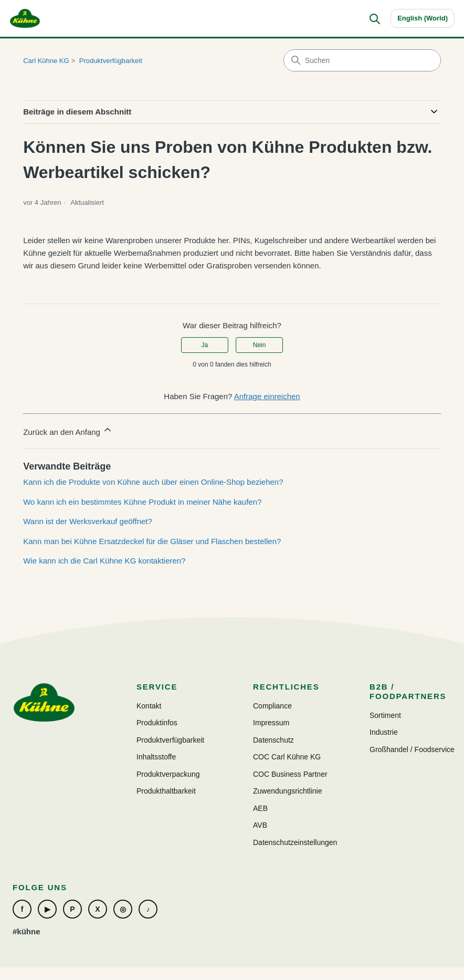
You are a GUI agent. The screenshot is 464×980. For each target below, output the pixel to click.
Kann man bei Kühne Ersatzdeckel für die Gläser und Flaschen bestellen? (152, 541)
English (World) (423, 18)
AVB (260, 825)
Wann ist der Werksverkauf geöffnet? (88, 521)
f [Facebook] (22, 909)
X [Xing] (97, 909)
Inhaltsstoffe (156, 757)
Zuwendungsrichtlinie (288, 791)
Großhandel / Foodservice (412, 749)
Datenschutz (273, 740)
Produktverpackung (168, 774)
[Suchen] (374, 18)
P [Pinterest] (72, 909)
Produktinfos (157, 723)
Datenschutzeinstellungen (295, 842)
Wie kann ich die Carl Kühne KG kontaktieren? (104, 561)
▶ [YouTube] (48, 909)
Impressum (271, 723)
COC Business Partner (290, 774)
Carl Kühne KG (46, 61)
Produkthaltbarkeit (166, 791)
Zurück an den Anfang (68, 430)
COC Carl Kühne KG (287, 757)
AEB (260, 808)
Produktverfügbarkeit (111, 61)
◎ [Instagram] (123, 909)
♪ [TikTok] (148, 909)
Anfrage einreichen (267, 396)
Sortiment (385, 715)
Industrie (384, 732)
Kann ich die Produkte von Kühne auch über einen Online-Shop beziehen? (153, 482)
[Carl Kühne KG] (25, 18)
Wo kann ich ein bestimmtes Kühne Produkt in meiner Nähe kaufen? (142, 502)
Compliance (272, 706)
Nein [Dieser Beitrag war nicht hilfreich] (260, 345)
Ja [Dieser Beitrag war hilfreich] (205, 345)
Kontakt (149, 706)
